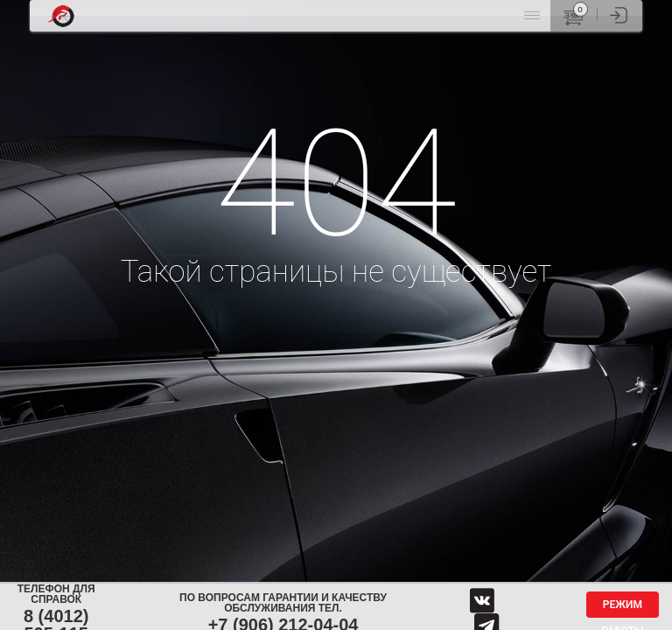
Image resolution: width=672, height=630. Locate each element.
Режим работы (622, 608)
